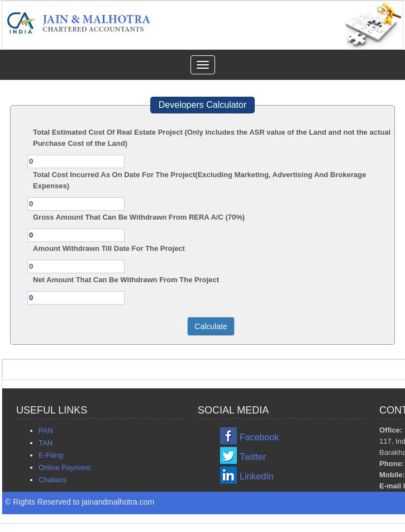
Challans (53, 480)
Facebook (259, 437)
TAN (46, 443)
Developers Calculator (202, 105)
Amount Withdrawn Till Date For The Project (109, 248)
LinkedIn (257, 476)
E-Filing (51, 455)
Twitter (253, 457)
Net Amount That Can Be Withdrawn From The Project (126, 280)
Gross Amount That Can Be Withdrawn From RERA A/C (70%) (139, 217)
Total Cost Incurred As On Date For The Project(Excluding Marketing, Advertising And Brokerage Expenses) (199, 180)
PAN (46, 431)
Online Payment (65, 467)
